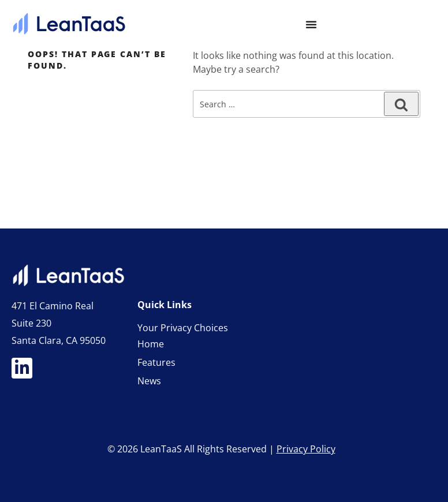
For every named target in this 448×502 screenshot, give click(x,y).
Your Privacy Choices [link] (183, 328)
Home (151, 344)
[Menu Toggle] (311, 24)
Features (156, 362)
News (149, 381)
